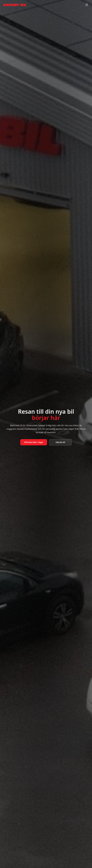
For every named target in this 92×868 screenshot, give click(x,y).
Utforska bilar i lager (34, 442)
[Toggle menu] (87, 5)
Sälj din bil (60, 442)
